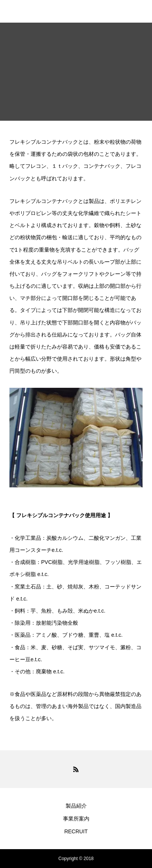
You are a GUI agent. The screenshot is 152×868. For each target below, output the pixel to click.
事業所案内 (76, 819)
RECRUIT (76, 831)
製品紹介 (76, 806)
